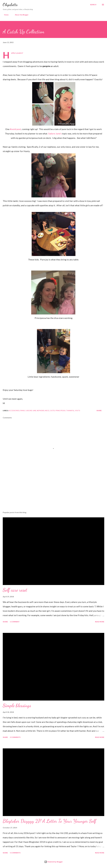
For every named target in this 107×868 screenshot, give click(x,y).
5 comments (15, 853)
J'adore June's (55, 134)
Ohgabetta (10, 5)
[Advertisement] (53, 492)
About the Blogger (20, 15)
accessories (14, 410)
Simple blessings (17, 705)
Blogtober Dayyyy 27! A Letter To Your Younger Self (49, 821)
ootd (52, 410)
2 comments (15, 737)
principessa (61, 410)
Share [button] (99, 410)
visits (78, 410)
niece (47, 410)
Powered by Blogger (53, 862)
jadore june (31, 410)
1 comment (15, 622)
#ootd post (15, 129)
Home (5, 15)
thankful (70, 410)
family (23, 410)
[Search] (93, 5)
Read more (100, 622)
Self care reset (15, 590)
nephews (41, 410)
